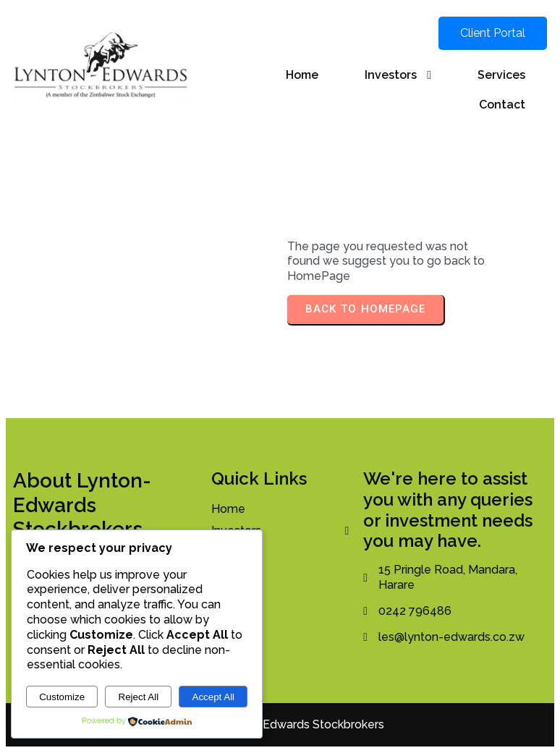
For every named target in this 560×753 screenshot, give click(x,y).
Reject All (139, 697)
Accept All (214, 697)
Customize (62, 697)
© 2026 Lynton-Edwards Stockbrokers (280, 724)
